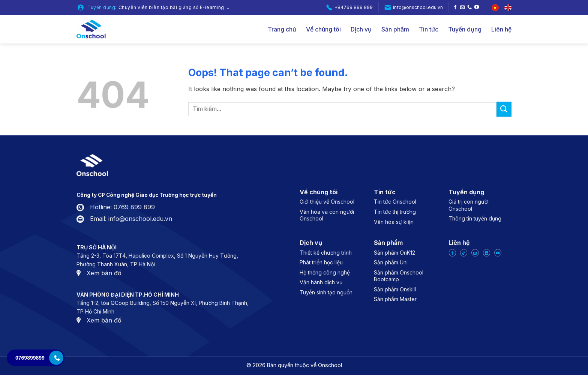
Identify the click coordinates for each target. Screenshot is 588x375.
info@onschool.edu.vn (418, 7)
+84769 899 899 (354, 7)
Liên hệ (501, 29)
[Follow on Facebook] (455, 7)
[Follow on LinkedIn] (487, 253)
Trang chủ (282, 29)
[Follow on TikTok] (464, 253)
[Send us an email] (462, 7)
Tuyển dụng (465, 29)
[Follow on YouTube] (477, 7)
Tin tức (429, 29)
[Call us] (469, 7)
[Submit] (504, 109)
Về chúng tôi (323, 29)
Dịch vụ (361, 29)
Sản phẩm (395, 29)
